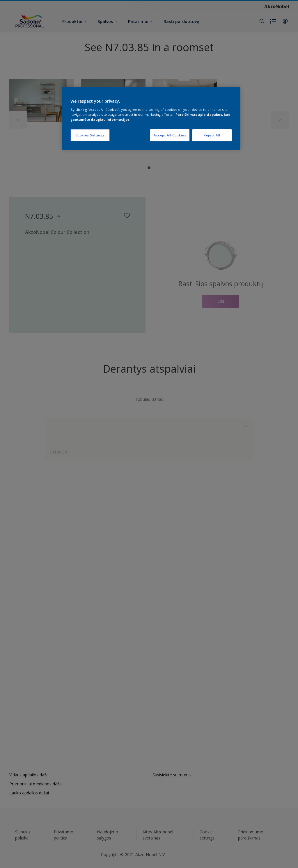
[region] (151, 118)
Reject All (212, 135)
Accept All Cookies (170, 135)
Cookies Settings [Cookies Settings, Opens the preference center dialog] (90, 135)
